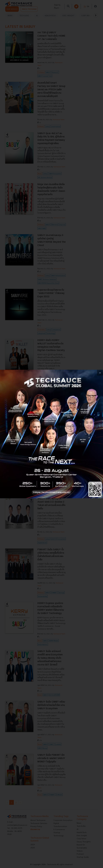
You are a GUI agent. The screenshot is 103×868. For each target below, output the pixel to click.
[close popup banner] (100, 373)
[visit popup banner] (51, 434)
